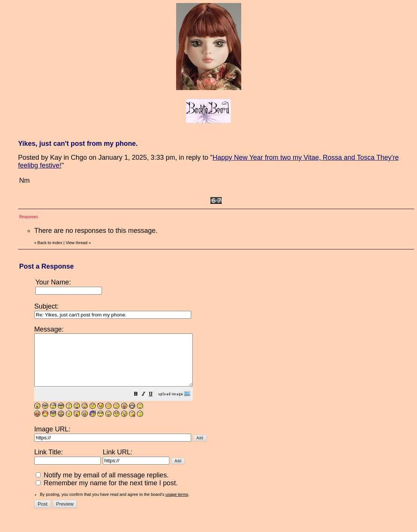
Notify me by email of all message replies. (102, 485)
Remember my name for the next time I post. (107, 493)
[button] (155, 405)
